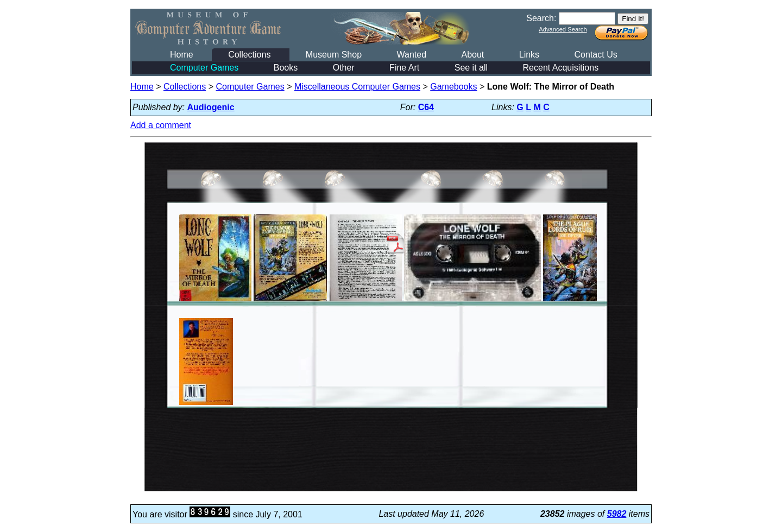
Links (529, 55)
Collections (249, 55)
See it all (471, 68)
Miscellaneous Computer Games (357, 87)
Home (182, 55)
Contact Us (596, 55)
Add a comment (161, 125)
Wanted (411, 55)
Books (286, 68)
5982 (617, 514)
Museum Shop (334, 55)
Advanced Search (563, 29)
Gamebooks (453, 87)
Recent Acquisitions (561, 68)
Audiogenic (211, 107)
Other (344, 68)
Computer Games (204, 68)
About (472, 55)
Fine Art (404, 68)
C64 (426, 107)
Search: (541, 18)
